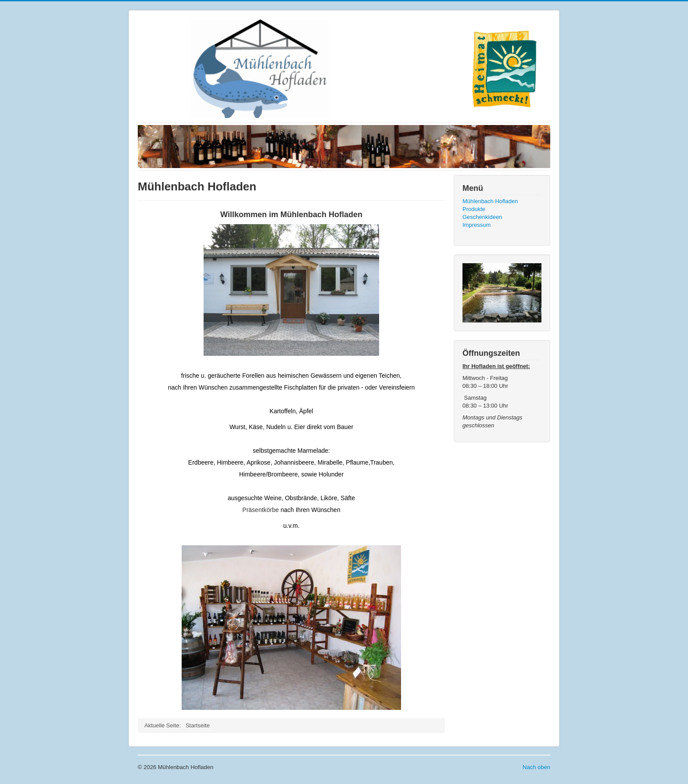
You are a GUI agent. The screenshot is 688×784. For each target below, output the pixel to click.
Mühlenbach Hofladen (490, 201)
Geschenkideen (482, 217)
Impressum (477, 225)
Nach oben (536, 767)
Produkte (474, 209)
